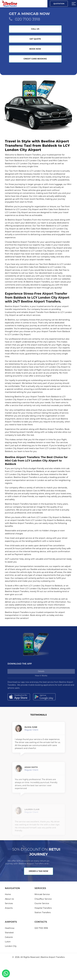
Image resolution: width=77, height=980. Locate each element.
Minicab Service (42, 894)
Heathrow (10, 928)
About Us (9, 899)
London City (11, 946)
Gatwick (9, 937)
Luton (8, 942)
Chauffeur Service (43, 899)
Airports (9, 908)
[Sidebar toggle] (74, 4)
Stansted (9, 933)
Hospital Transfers (43, 908)
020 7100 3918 (28, 19)
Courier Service (42, 903)
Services (9, 903)
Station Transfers (43, 912)
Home (8, 894)
